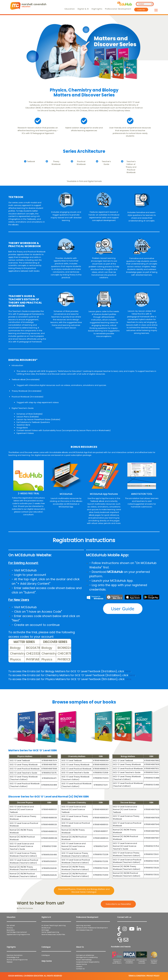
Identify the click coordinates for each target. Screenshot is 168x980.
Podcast (10, 962)
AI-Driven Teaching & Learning (54, 925)
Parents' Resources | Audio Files (53, 934)
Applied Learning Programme (19, 934)
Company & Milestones (85, 955)
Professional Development (118, 9)
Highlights (97, 9)
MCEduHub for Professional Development (92, 928)
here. (128, 679)
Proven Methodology (84, 960)
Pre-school (11, 925)
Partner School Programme (17, 960)
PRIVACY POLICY (153, 976)
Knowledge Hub (13, 957)
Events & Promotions (15, 955)
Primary (10, 928)
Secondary (11, 930)
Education (70, 9)
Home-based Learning (50, 932)
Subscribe (141, 10)
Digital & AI (83, 9)
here (128, 671)
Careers (79, 966)
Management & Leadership (87, 957)
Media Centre (82, 964)
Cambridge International (17, 932)
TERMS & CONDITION (137, 976)
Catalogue (46, 955)
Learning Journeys (83, 925)
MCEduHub (46, 928)
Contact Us (80, 969)
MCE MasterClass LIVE (84, 930)
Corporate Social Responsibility (88, 962)
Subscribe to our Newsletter (118, 904)
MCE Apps (45, 930)
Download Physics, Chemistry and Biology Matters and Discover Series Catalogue (84, 891)
